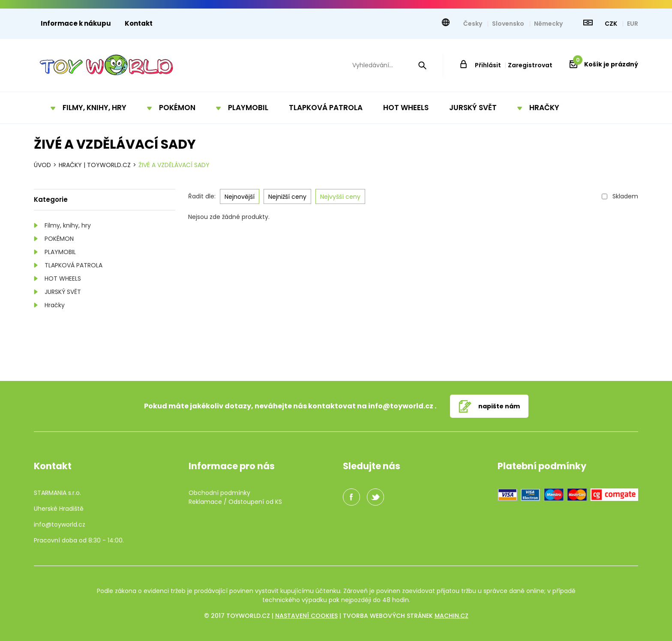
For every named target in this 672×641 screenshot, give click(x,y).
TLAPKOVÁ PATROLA (73, 265)
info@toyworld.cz (401, 406)
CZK (612, 24)
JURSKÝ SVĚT (63, 292)
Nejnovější (240, 197)
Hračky (55, 305)
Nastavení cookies (306, 616)
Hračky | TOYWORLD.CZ (95, 165)
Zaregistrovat (530, 65)
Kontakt (139, 23)
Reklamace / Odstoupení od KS (235, 502)
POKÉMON (59, 239)
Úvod (42, 165)
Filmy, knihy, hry (68, 225)
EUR (633, 24)
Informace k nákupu (76, 23)
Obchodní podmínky (219, 493)
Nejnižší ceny (287, 197)
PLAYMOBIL (60, 252)
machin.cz (451, 616)
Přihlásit (488, 65)
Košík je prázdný (606, 64)
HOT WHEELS (63, 279)
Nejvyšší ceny (340, 197)
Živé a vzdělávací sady (174, 165)
